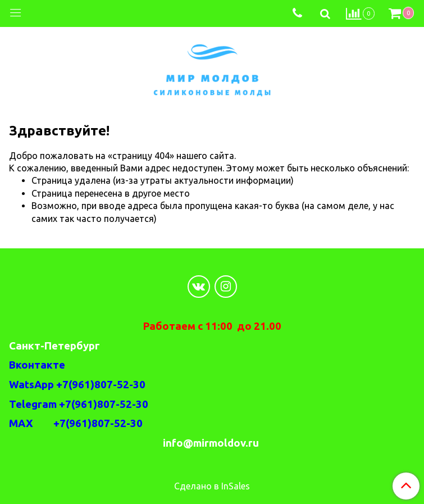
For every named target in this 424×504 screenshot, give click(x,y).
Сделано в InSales (212, 486)
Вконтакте (37, 365)
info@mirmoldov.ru (212, 443)
